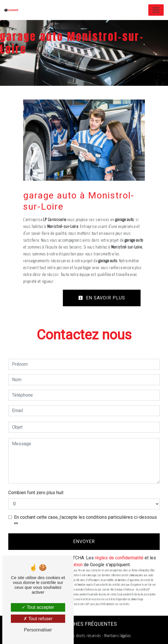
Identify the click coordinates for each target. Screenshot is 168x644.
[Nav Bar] (156, 10)
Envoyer (84, 541)
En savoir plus (102, 298)
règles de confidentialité (119, 558)
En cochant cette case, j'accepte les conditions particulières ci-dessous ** (85, 521)
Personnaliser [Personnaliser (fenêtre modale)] (38, 630)
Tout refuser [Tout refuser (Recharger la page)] (38, 619)
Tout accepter (38, 607)
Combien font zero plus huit (36, 493)
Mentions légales (117, 636)
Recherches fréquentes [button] (84, 624)
